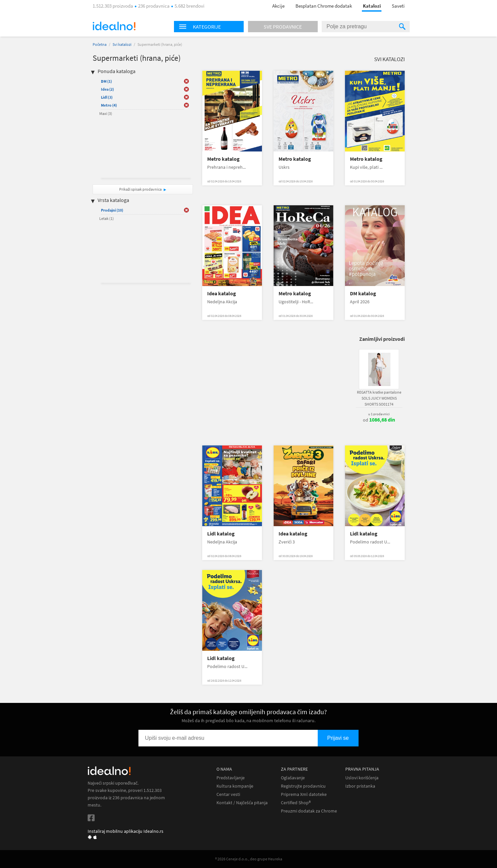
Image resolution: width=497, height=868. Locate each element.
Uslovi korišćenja (362, 778)
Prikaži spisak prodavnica (140, 189)
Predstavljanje (231, 778)
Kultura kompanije (235, 786)
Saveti (398, 6)
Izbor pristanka (360, 786)
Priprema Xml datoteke (304, 794)
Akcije (278, 6)
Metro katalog (223, 159)
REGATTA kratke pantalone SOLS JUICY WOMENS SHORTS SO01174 (379, 398)
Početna (100, 44)
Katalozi (372, 6)
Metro (109, 105)
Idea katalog (222, 293)
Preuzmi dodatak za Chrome (309, 811)
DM (106, 81)
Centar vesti (228, 794)
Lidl (107, 97)
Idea (107, 89)
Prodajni (112, 210)
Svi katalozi (122, 44)
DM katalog (363, 293)
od (379, 420)
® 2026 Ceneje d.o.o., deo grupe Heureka (249, 859)
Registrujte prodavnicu (303, 786)
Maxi (106, 113)
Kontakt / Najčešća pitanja (242, 803)
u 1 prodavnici (379, 414)
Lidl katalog (221, 534)
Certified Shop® (296, 803)
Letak (107, 218)
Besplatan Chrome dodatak (324, 6)
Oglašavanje (293, 778)
